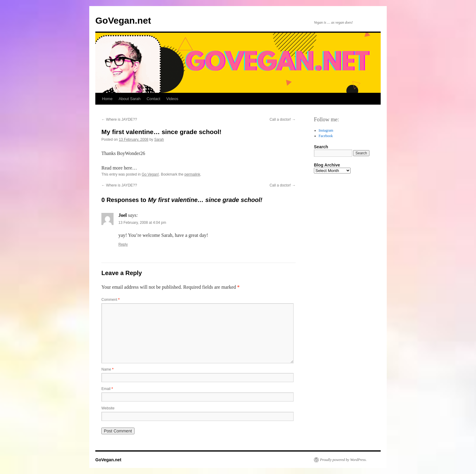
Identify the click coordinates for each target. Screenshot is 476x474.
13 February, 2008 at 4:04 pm (142, 223)
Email (107, 389)
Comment (110, 300)
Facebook (326, 136)
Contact (153, 99)
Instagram (326, 130)
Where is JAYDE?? (119, 119)
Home (107, 99)
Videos (172, 99)
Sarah (159, 140)
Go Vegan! (150, 174)
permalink (192, 174)
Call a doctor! (283, 119)
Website (108, 408)
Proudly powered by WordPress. (343, 460)
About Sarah (130, 99)
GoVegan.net (123, 20)
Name (107, 369)
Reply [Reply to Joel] (123, 244)
